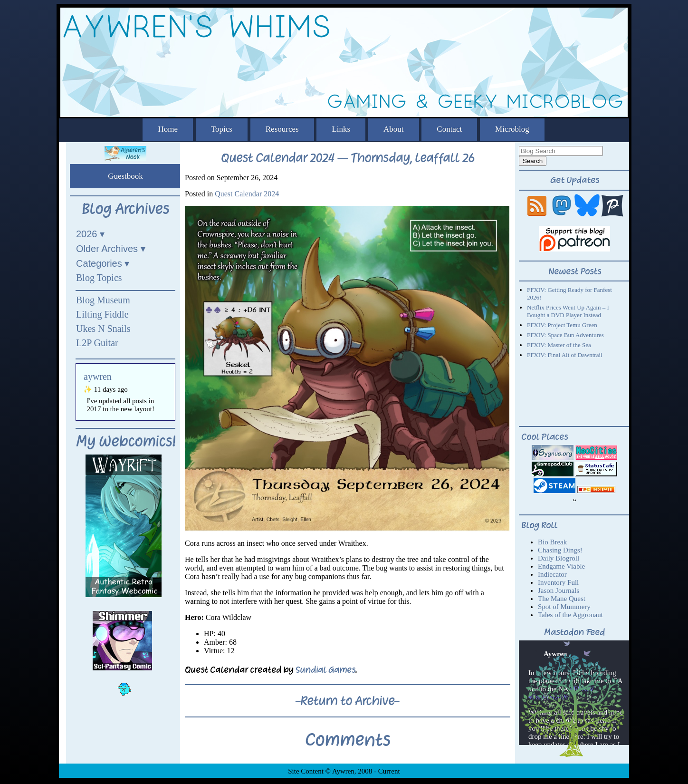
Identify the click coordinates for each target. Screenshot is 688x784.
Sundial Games (325, 670)
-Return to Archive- (347, 701)
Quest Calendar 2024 (247, 194)
